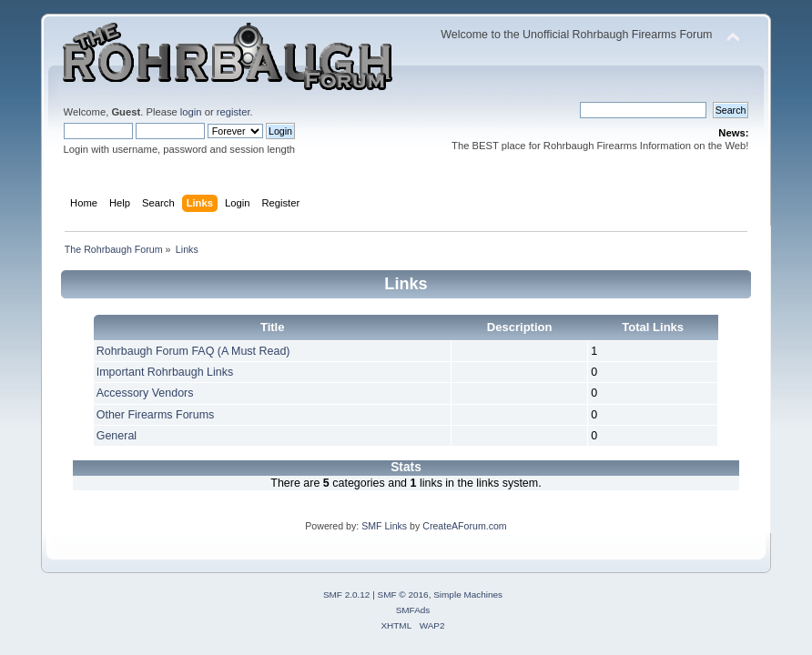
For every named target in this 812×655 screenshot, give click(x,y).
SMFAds (413, 610)
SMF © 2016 (403, 595)
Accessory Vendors (145, 393)
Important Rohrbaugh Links (165, 372)
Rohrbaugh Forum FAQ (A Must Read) (193, 351)
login (191, 112)
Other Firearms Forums (156, 415)
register (233, 112)
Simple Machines (468, 595)
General (117, 436)
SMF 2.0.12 (347, 595)
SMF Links (384, 526)
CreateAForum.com (464, 526)
